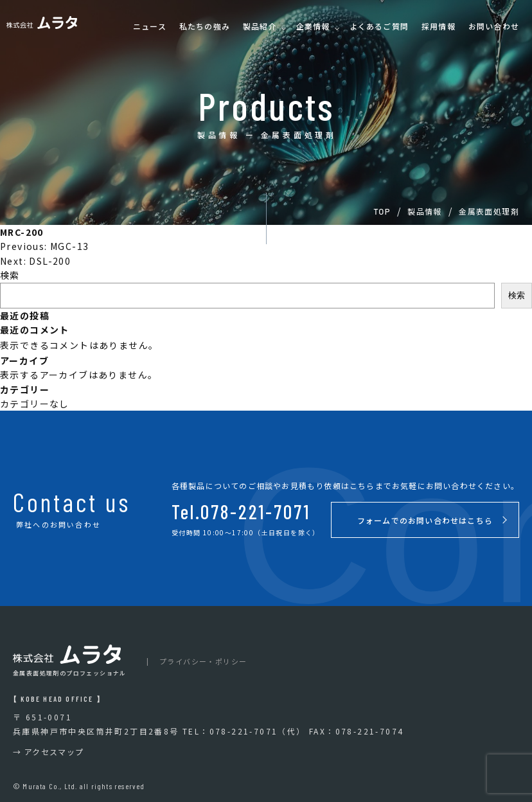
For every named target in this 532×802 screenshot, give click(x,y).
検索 (10, 275)
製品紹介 (260, 26)
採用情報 (439, 26)
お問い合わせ (494, 26)
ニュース (150, 26)
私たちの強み (205, 26)
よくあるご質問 (379, 26)
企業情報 (313, 26)
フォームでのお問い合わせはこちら (425, 520)
